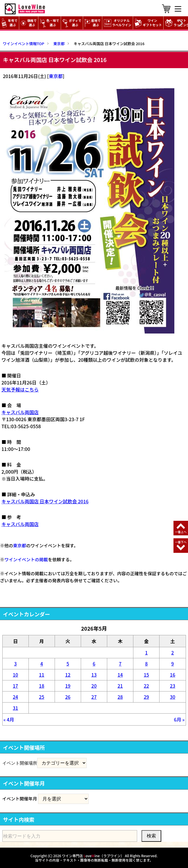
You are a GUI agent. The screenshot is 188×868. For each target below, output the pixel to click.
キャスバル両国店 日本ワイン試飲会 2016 (45, 501)
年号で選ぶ (9, 23)
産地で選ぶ (93, 23)
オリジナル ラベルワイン (118, 23)
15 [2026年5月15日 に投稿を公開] (146, 675)
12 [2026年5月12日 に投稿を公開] (68, 675)
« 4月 (9, 719)
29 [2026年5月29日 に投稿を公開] (146, 697)
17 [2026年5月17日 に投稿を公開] (15, 686)
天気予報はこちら (20, 389)
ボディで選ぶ (72, 23)
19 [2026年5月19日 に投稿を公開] (68, 686)
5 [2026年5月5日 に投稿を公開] (68, 664)
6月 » (179, 719)
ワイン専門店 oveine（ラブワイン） (93, 856)
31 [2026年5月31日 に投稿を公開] (15, 708)
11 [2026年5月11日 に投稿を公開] (42, 675)
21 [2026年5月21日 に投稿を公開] (120, 686)
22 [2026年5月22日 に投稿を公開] (146, 686)
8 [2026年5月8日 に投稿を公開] (146, 664)
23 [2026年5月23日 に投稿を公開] (173, 686)
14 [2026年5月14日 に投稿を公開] (120, 675)
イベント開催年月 (20, 799)
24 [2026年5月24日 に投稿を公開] (15, 697)
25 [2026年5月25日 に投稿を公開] (42, 697)
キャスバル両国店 (20, 412)
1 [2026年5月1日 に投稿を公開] (146, 652)
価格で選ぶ (29, 23)
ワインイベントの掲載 (26, 559)
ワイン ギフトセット (149, 23)
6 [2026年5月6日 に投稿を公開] (94, 664)
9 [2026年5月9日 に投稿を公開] (172, 664)
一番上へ (181, 532)
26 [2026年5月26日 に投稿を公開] (68, 697)
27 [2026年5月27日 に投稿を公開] (94, 697)
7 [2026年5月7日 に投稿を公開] (120, 664)
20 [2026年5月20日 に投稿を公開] (94, 686)
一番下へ (181, 542)
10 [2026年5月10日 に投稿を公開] (15, 675)
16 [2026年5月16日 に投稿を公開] (173, 675)
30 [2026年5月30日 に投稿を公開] (173, 697)
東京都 (56, 76)
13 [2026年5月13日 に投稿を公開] (94, 675)
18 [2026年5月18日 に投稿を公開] (42, 686)
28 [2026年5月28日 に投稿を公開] (120, 697)
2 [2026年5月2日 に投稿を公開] (172, 652)
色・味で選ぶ (49, 23)
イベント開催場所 (20, 763)
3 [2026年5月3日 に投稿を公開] (16, 664)
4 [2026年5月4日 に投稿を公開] (42, 664)
